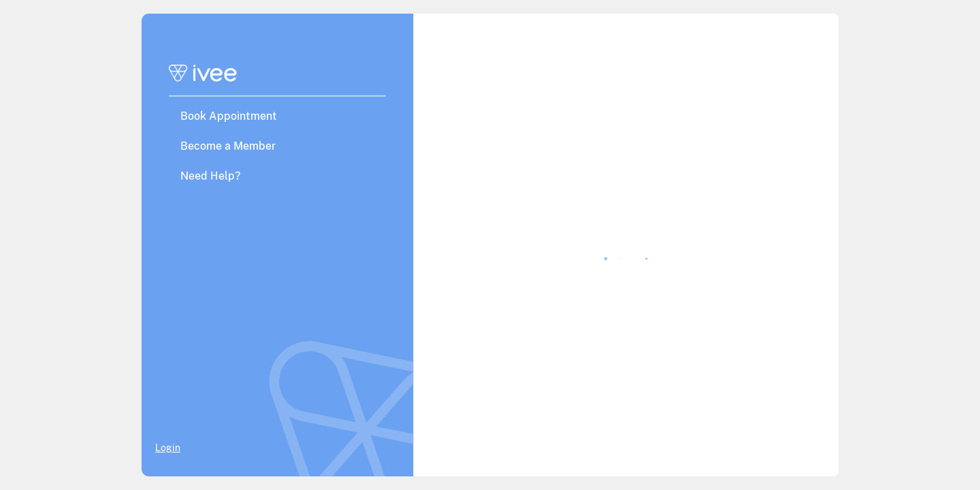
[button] (277, 116)
